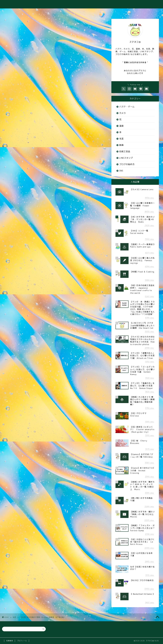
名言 (11, 33)
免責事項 (10, 641)
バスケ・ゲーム (127, 107)
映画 (121, 145)
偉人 (37, 248)
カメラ (123, 113)
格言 (82, 248)
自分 (89, 248)
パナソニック (26, 248)
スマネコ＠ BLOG (81, 4)
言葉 (97, 248)
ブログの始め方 (127, 164)
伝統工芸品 (125, 151)
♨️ (49, 12)
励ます (54, 248)
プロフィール (22, 641)
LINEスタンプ (126, 158)
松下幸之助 (72, 248)
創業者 (45, 248)
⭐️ (151, 12)
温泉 (121, 126)
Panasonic (14, 248)
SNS (121, 171)
